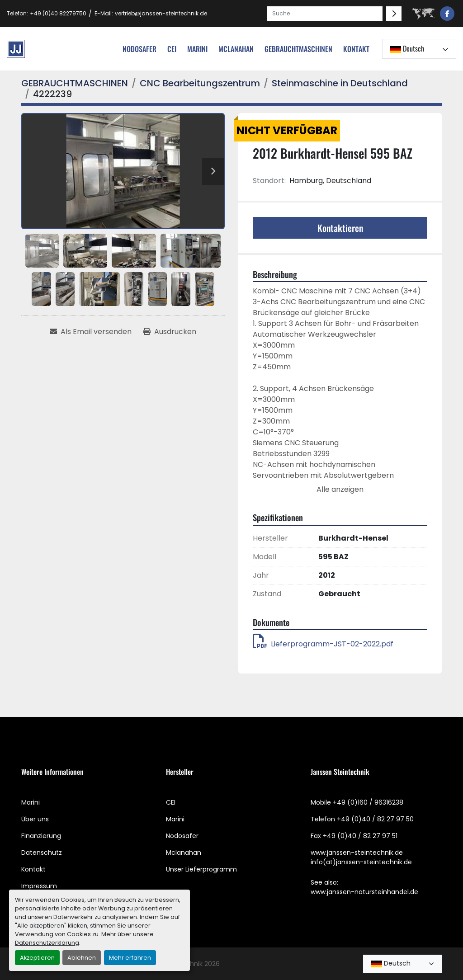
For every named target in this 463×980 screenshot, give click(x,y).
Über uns (35, 819)
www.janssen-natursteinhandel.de (364, 892)
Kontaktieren (340, 228)
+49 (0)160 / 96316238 (368, 802)
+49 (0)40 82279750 (58, 13)
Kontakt (356, 49)
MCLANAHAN (236, 49)
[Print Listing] (170, 332)
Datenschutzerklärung (47, 943)
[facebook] (447, 14)
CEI (171, 802)
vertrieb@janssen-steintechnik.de (161, 13)
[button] (298, 49)
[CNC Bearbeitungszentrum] (200, 83)
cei (172, 49)
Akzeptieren (37, 958)
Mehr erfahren (130, 958)
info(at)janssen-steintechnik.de (361, 862)
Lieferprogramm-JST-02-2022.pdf (323, 644)
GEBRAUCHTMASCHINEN (298, 49)
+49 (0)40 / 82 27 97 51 (360, 836)
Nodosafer (182, 836)
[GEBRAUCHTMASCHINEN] (75, 83)
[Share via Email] (91, 332)
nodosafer (139, 49)
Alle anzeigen (340, 489)
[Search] (325, 14)
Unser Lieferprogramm (201, 869)
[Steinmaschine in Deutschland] (340, 83)
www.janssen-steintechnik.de (357, 853)
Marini (197, 49)
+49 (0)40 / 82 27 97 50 (375, 819)
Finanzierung (41, 836)
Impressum (39, 886)
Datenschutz (42, 853)
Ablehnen (82, 958)
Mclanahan (184, 853)
